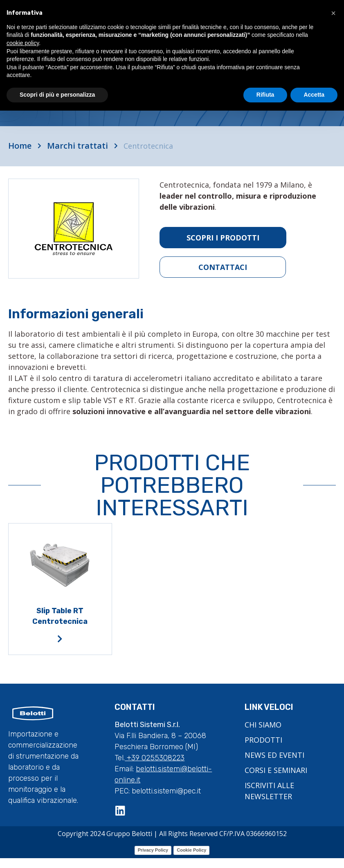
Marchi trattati (78, 146)
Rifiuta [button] (265, 95)
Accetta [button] (314, 95)
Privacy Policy (153, 850)
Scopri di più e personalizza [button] (57, 95)
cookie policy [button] (23, 43)
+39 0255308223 (155, 758)
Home (20, 146)
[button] (333, 13)
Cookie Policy (191, 850)
